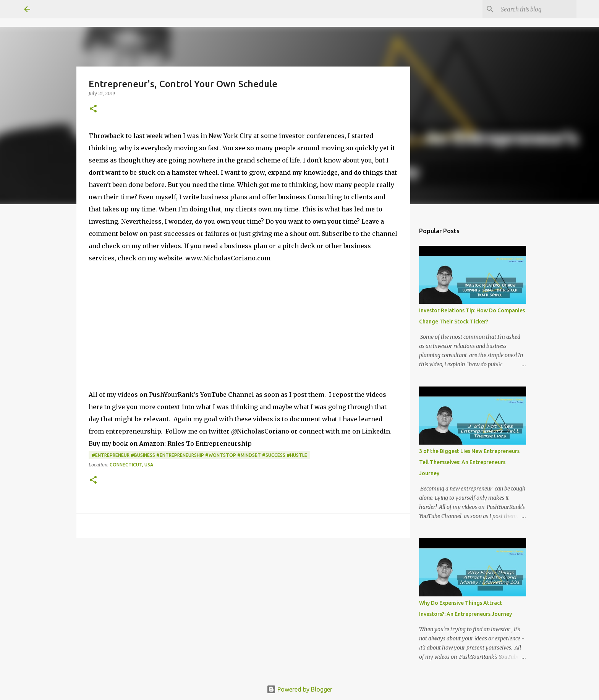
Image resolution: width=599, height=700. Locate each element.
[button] (93, 109)
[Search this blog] (536, 9)
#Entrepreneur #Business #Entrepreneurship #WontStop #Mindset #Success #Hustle (199, 455)
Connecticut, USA (131, 465)
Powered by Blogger (299, 689)
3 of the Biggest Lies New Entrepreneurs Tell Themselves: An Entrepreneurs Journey (469, 462)
